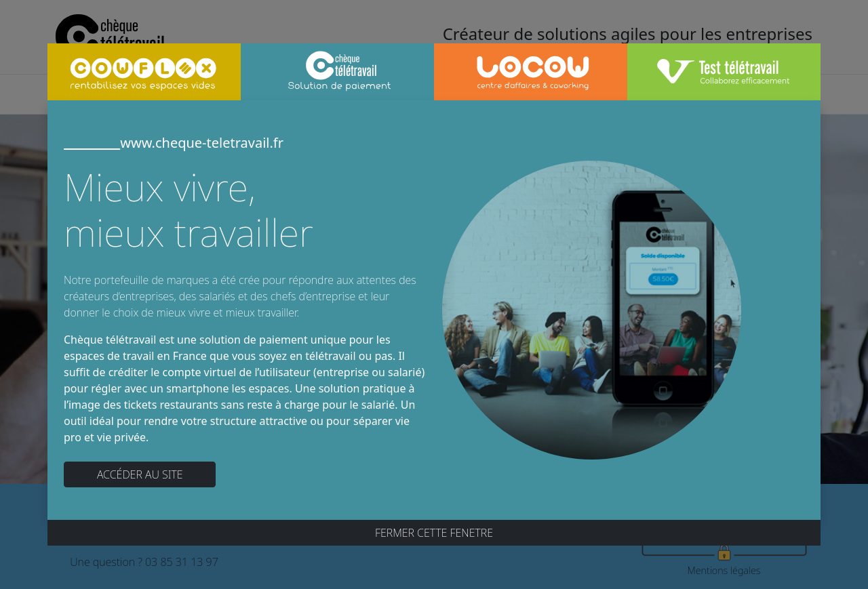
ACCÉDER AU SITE (140, 474)
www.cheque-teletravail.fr (174, 143)
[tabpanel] (434, 310)
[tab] (144, 72)
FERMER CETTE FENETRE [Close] (434, 533)
